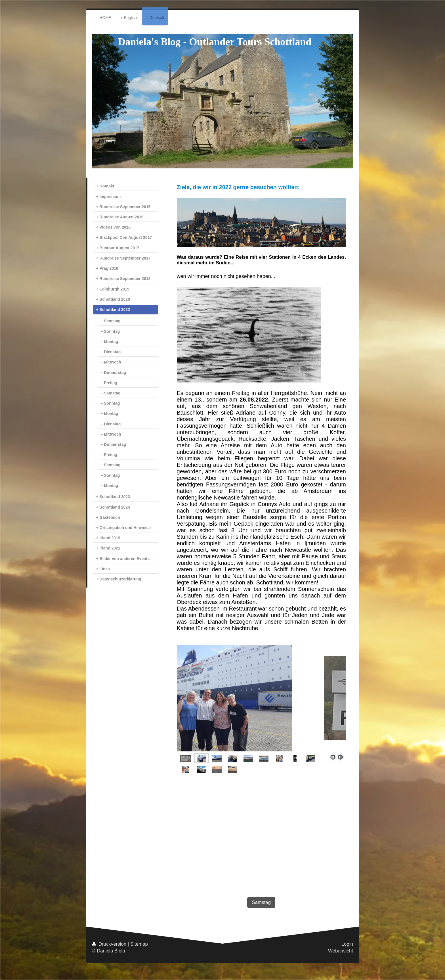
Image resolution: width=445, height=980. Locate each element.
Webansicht (341, 951)
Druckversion (110, 944)
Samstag (261, 902)
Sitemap (139, 944)
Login (347, 944)
